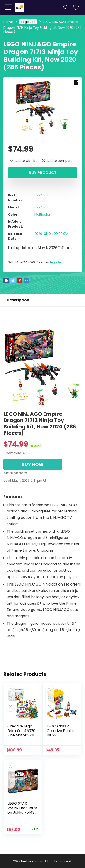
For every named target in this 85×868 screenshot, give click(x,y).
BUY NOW (33, 464)
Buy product (43, 173)
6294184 (41, 195)
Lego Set (28, 22)
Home (8, 22)
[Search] (66, 7)
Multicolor (42, 215)
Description (18, 300)
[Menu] (8, 7)
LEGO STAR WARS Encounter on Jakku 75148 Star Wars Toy (22, 810)
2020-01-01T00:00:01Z (51, 234)
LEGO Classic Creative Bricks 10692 (60, 731)
